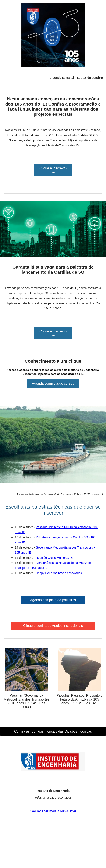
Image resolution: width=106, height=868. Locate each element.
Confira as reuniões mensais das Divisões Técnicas (53, 731)
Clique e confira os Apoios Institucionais (53, 626)
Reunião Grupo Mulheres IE (54, 558)
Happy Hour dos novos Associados (59, 573)
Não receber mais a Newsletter (53, 811)
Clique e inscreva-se (53, 170)
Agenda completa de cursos (53, 383)
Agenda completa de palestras (53, 600)
